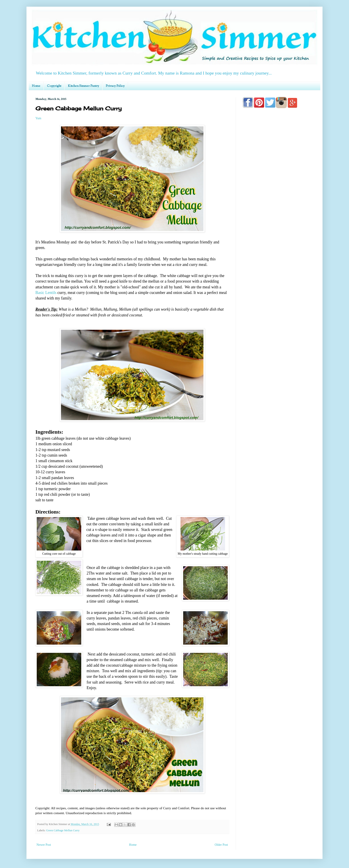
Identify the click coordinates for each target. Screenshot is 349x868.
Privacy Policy (115, 86)
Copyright (54, 86)
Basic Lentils (46, 293)
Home (36, 86)
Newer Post (44, 845)
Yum (38, 118)
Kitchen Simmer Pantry (83, 86)
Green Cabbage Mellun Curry (63, 830)
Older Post (221, 845)
